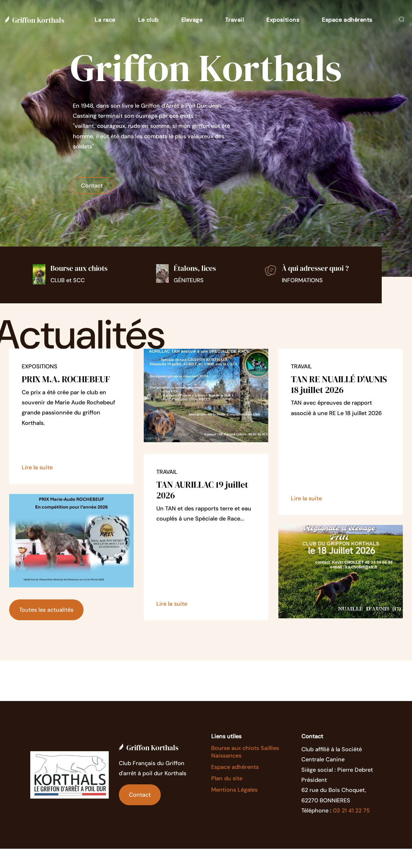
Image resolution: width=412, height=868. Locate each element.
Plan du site (227, 778)
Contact (92, 186)
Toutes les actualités (46, 610)
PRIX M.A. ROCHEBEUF (66, 379)
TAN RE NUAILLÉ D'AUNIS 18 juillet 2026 (339, 384)
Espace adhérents (235, 767)
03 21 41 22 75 (351, 811)
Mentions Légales (234, 790)
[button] (105, 20)
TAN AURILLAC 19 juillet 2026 (202, 490)
